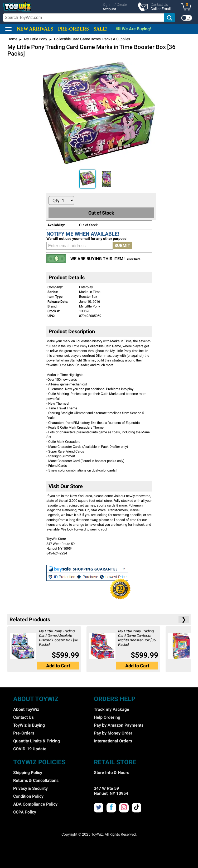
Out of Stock (101, 213)
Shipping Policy (28, 773)
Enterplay (86, 287)
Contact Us (23, 717)
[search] (89, 18)
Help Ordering (107, 717)
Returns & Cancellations (36, 780)
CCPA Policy (25, 812)
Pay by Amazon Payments (119, 725)
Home (12, 39)
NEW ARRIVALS (35, 29)
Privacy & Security (30, 788)
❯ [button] (184, 619)
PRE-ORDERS (73, 29)
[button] (187, 7)
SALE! (101, 29)
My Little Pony (35, 39)
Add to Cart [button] (58, 666)
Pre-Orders (24, 733)
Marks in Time (90, 292)
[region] (99, 12)
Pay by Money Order (113, 733)
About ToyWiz (26, 709)
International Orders (113, 741)
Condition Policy (28, 796)
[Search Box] (83, 18)
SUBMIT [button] (122, 245)
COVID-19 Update (30, 749)
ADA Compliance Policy (35, 804)
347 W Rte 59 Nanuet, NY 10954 (111, 791)
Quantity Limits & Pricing (37, 741)
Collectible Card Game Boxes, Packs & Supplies (92, 39)
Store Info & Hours (112, 773)
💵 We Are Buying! (133, 29)
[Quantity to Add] (61, 200)
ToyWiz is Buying (29, 725)
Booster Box (88, 297)
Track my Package (112, 709)
